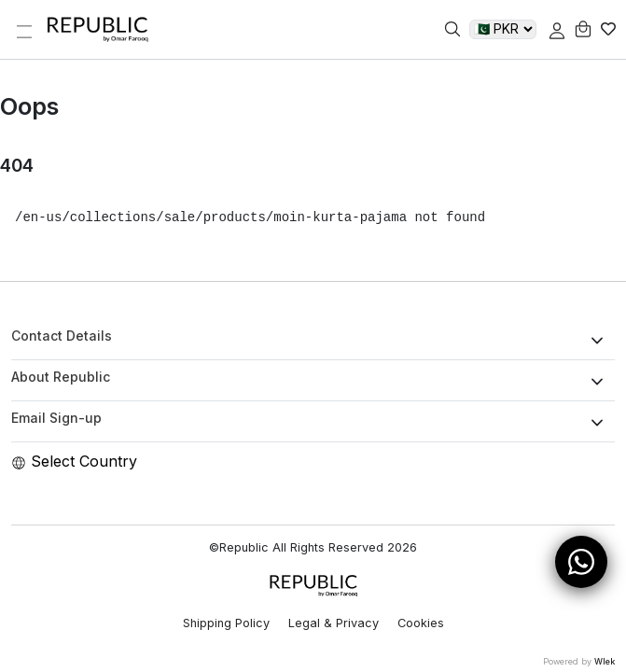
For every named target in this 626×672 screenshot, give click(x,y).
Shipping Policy (226, 623)
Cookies (421, 623)
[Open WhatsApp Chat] (581, 562)
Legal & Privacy (334, 623)
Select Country (74, 461)
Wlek (605, 661)
